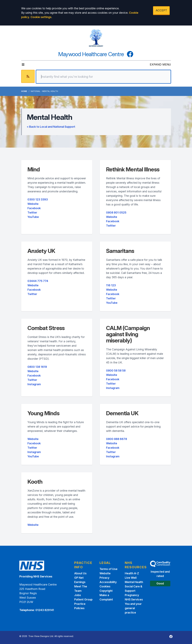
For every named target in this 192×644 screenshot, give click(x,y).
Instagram (34, 384)
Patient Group (83, 599)
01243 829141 (45, 610)
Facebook (34, 208)
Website (33, 204)
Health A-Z (132, 573)
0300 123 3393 (38, 199)
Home (24, 91)
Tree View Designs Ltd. (41, 636)
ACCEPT (161, 10)
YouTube (33, 217)
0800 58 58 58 (116, 371)
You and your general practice (133, 608)
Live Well (131, 578)
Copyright (106, 591)
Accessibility (108, 582)
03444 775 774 (38, 281)
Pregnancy (132, 595)
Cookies (105, 586)
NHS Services (134, 599)
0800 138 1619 (37, 367)
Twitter (32, 213)
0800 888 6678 (117, 439)
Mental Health (134, 582)
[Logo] (96, 38)
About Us (80, 573)
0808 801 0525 (116, 213)
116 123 (111, 285)
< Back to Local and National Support (51, 127)
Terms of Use (108, 569)
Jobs (78, 595)
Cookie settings (41, 17)
